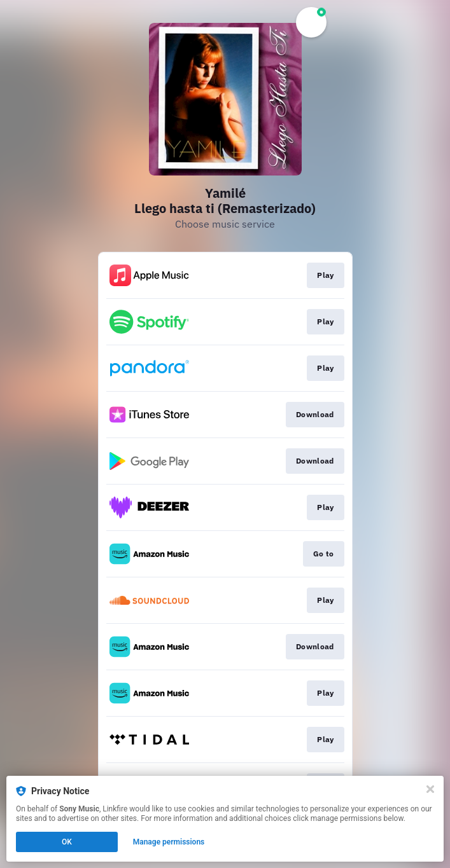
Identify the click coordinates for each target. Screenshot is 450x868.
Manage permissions (169, 842)
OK (67, 842)
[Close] (430, 789)
